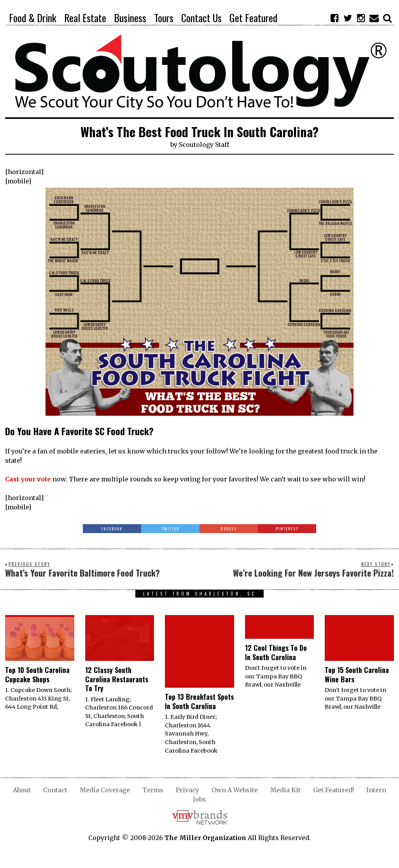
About (22, 790)
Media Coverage (105, 790)
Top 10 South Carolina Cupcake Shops (37, 674)
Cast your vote (28, 479)
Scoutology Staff (204, 145)
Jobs (199, 799)
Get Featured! (333, 790)
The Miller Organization (205, 838)
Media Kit (285, 790)
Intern (376, 790)
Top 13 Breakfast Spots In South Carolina (199, 701)
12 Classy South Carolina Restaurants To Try (117, 679)
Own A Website (235, 790)
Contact (55, 790)
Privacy (187, 790)
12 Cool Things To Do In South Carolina (276, 652)
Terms (153, 790)
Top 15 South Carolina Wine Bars (357, 674)
